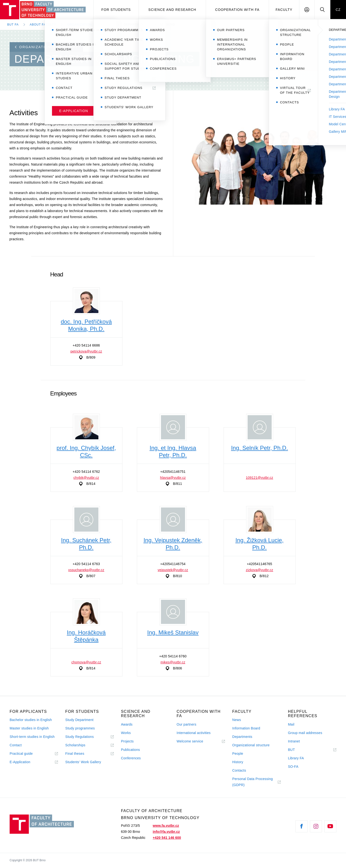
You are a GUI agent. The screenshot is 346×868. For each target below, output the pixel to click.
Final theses (75, 754)
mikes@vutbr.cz (173, 662)
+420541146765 (259, 564)
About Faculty (43, 25)
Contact (16, 745)
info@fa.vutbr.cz (166, 832)
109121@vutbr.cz (259, 478)
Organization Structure (90, 25)
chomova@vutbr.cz (86, 662)
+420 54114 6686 (86, 345)
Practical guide (21, 754)
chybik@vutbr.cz (86, 478)
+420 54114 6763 (86, 564)
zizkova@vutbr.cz (260, 570)
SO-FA (293, 767)
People (238, 754)
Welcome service (190, 741)
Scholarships (75, 745)
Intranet (294, 741)
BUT (298, 750)
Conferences (131, 758)
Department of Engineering (150, 25)
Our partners (186, 724)
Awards (127, 724)
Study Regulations (79, 737)
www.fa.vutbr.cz (166, 826)
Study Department (79, 720)
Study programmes (80, 728)
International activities (194, 733)
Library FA (296, 758)
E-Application (20, 762)
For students (116, 10)
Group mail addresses (305, 733)
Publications (131, 750)
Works (126, 733)
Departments (242, 737)
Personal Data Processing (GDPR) (253, 782)
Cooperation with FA (237, 10)
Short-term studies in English (32, 737)
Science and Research (172, 10)
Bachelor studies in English (31, 720)
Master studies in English (29, 728)
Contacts (239, 770)
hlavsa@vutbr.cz (173, 478)
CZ (338, 10)
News (237, 720)
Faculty (284, 10)
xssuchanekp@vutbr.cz (86, 570)
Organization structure (47, 47)
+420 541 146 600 (167, 838)
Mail (291, 724)
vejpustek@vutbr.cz (173, 570)
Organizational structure (251, 745)
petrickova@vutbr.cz (86, 351)
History (238, 762)
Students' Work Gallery (83, 762)
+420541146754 (173, 564)
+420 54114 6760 (173, 656)
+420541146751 (173, 472)
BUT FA (13, 25)
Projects (127, 741)
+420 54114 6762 (86, 472)
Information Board (246, 728)
